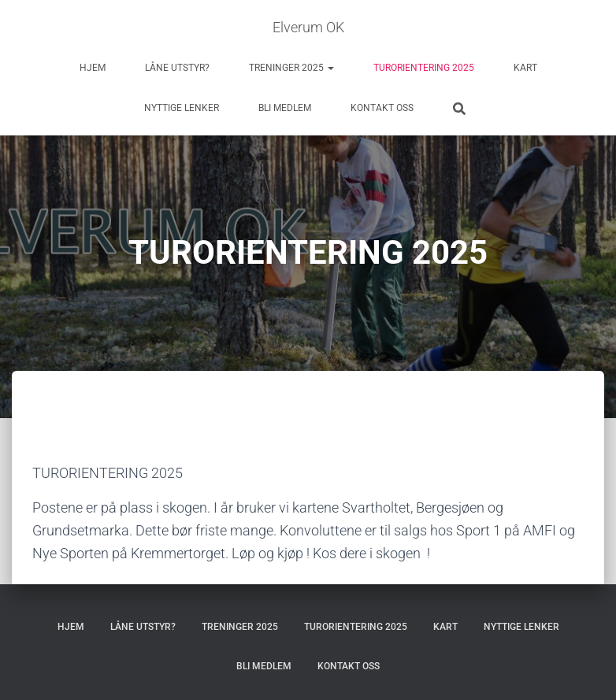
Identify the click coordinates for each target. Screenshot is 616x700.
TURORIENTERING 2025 (424, 68)
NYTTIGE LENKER (182, 108)
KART (525, 68)
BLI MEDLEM (285, 108)
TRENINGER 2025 (291, 68)
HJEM (93, 68)
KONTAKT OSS (382, 108)
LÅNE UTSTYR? (177, 68)
